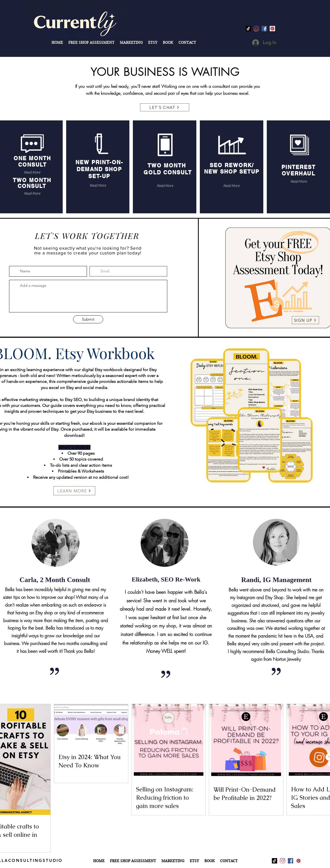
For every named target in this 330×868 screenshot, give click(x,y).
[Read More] (32, 173)
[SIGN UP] (305, 320)
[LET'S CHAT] (165, 107)
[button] (131, 43)
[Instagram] (256, 29)
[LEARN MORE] (74, 491)
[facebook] (264, 29)
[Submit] (88, 319)
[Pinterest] (272, 29)
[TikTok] (248, 29)
